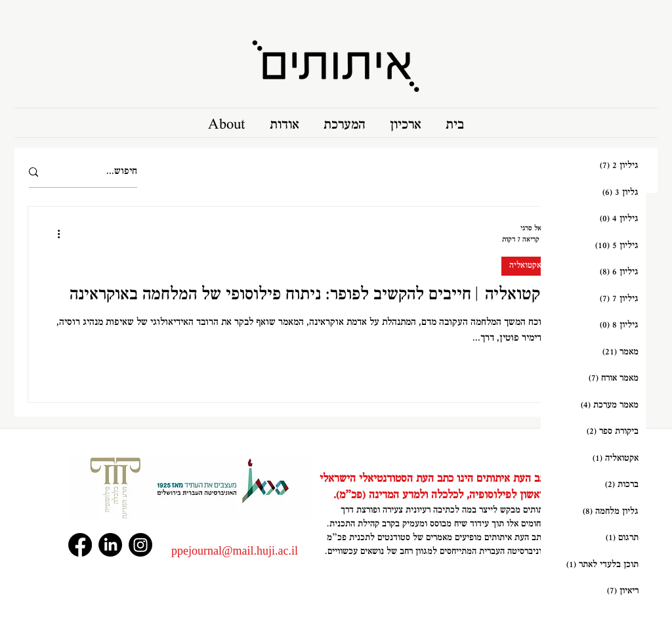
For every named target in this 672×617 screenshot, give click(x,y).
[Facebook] (80, 545)
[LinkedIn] (110, 545)
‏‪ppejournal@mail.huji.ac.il (235, 551)
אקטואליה (525, 266)
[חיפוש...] (101, 172)
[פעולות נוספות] (54, 234)
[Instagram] (140, 545)
